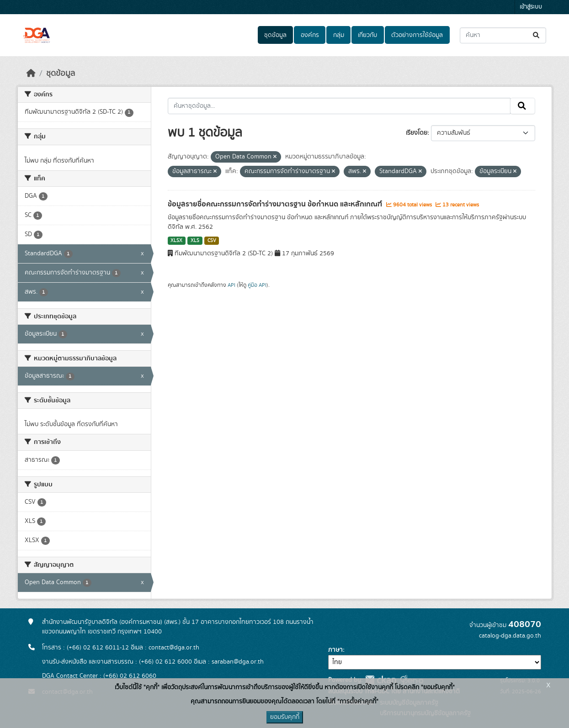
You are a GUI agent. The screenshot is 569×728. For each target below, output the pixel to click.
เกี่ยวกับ (367, 35)
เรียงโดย (417, 133)
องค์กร (310, 35)
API (231, 285)
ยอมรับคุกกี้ (285, 717)
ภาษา (335, 650)
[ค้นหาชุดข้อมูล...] (503, 35)
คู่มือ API (257, 285)
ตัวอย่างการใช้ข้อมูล (417, 35)
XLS (195, 241)
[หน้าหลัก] (31, 74)
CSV (212, 241)
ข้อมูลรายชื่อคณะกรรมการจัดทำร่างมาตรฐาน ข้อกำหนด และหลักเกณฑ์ (276, 204)
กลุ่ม (339, 35)
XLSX (176, 241)
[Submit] (537, 35)
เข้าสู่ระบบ (531, 7)
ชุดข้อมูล (275, 35)
